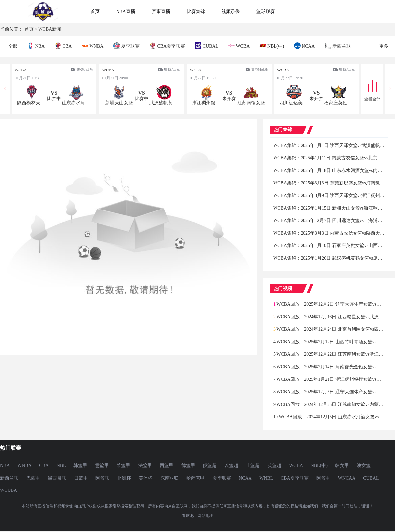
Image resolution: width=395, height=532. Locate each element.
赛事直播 (161, 11)
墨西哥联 (57, 478)
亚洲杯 (124, 478)
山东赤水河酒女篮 (76, 103)
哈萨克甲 (196, 478)
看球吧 (188, 516)
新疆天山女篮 (119, 103)
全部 (13, 46)
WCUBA (9, 490)
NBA (36, 46)
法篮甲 (145, 466)
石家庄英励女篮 (339, 103)
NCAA (304, 46)
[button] (390, 89)
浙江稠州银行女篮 (207, 103)
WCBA (239, 46)
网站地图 (206, 516)
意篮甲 (102, 466)
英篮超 (275, 466)
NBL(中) (272, 46)
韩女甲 (342, 466)
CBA (63, 46)
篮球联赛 (266, 11)
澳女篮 (364, 466)
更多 (384, 46)
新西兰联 (338, 46)
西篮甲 (167, 466)
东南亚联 (170, 478)
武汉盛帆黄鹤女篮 (164, 103)
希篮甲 (123, 466)
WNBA (92, 46)
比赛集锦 (196, 11)
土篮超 (253, 466)
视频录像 (231, 11)
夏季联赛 (126, 46)
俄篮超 (210, 466)
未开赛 (229, 99)
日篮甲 (81, 478)
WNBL (266, 478)
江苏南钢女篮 (251, 103)
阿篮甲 (323, 478)
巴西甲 (33, 478)
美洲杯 (145, 478)
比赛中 (54, 99)
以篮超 (231, 466)
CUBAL (207, 46)
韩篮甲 (80, 466)
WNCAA (347, 478)
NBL (61, 466)
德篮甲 (188, 466)
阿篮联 (102, 478)
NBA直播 (126, 11)
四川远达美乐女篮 (294, 103)
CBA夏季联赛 (167, 46)
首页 (95, 11)
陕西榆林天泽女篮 (32, 103)
